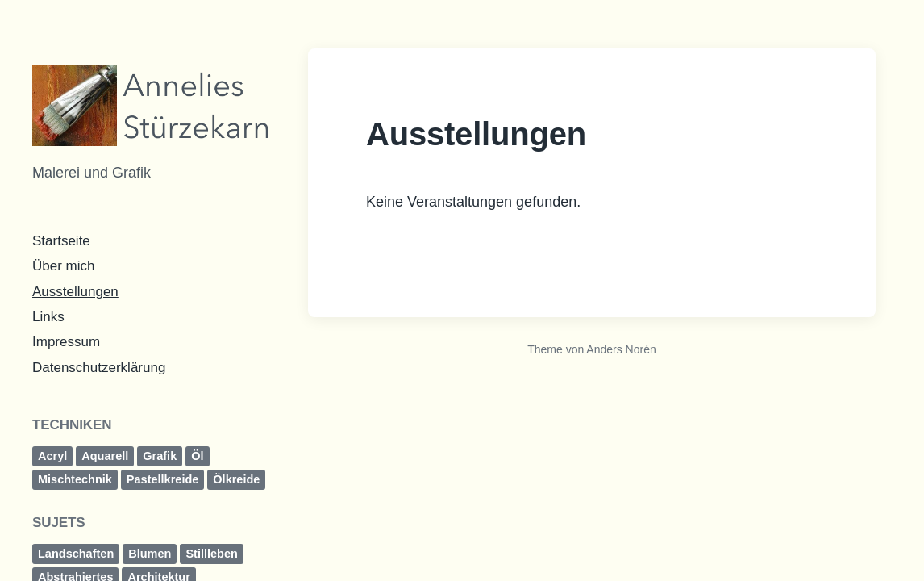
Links (48, 317)
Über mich (63, 266)
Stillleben (211, 554)
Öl (197, 456)
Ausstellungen (75, 292)
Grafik (160, 456)
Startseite (61, 241)
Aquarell (105, 456)
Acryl (52, 456)
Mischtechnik (75, 479)
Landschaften (76, 554)
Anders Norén (621, 349)
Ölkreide (236, 479)
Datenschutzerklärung (99, 368)
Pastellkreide (162, 479)
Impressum (66, 342)
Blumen (150, 554)
